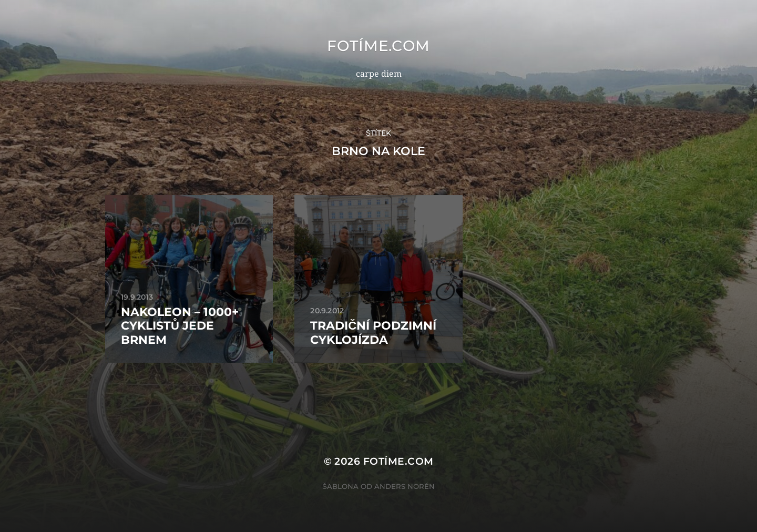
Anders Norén (405, 486)
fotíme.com (378, 46)
